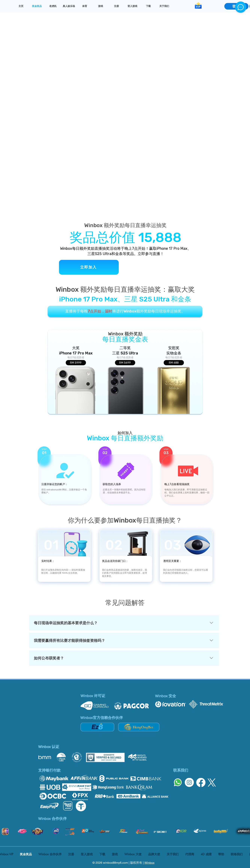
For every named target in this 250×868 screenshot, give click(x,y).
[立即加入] (89, 267)
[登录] (236, 6)
